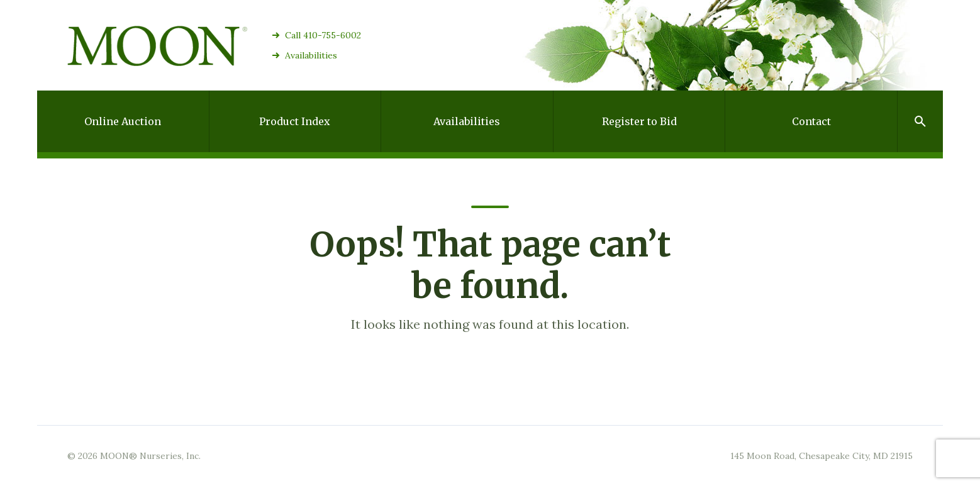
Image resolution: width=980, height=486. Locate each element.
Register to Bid (639, 121)
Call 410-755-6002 (323, 35)
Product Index (295, 121)
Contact (811, 121)
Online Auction (123, 121)
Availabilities (311, 55)
